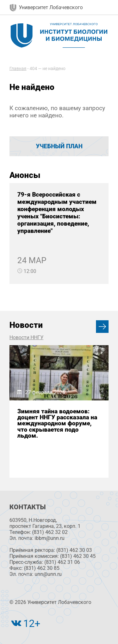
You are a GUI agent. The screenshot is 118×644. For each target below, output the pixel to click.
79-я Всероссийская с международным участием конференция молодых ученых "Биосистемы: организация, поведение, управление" (57, 213)
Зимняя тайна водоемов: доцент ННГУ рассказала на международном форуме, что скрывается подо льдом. (57, 423)
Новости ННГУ (26, 337)
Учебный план (59, 146)
